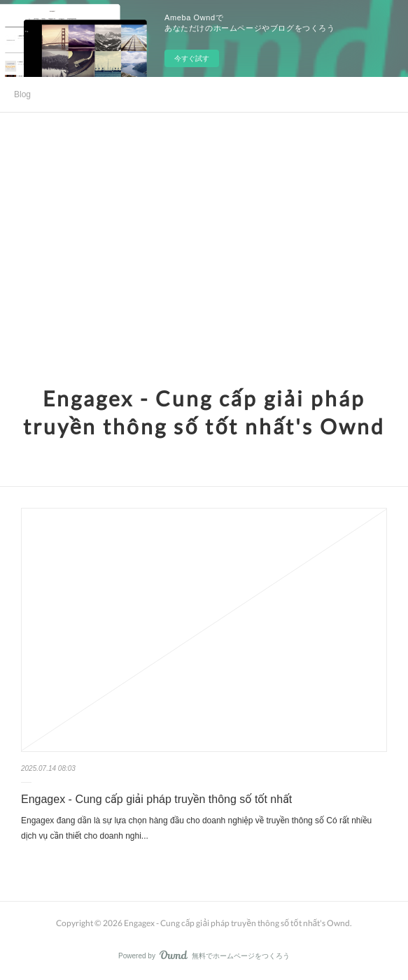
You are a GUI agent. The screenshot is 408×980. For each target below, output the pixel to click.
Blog (22, 94)
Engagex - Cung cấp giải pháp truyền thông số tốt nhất (156, 799)
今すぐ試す (192, 58)
